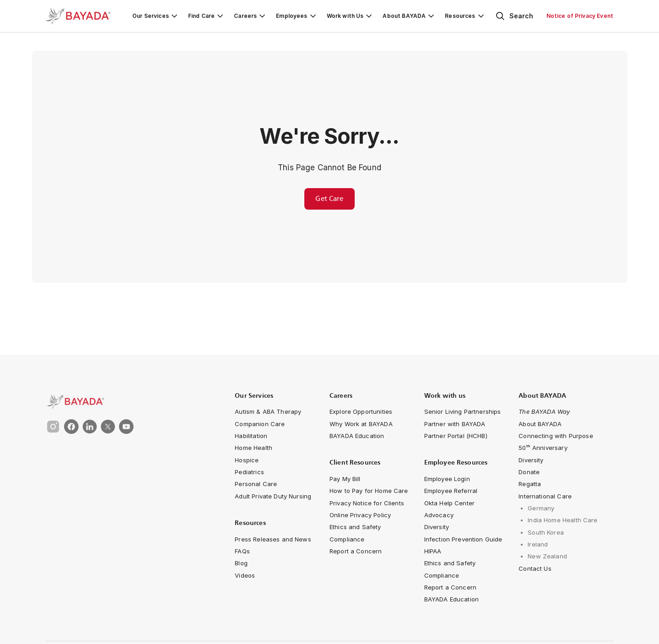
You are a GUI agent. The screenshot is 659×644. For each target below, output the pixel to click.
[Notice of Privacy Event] (580, 16)
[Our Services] (156, 16)
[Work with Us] (350, 16)
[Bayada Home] (82, 16)
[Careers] (250, 16)
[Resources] (465, 16)
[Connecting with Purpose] (556, 436)
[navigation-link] (268, 411)
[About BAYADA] (409, 16)
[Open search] (514, 16)
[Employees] (297, 16)
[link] (124, 402)
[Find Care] (206, 16)
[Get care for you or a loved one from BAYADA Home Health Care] (329, 199)
